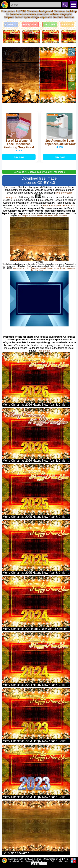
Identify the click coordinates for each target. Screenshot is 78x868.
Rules (53, 861)
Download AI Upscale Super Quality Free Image (39, 172)
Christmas (11, 24)
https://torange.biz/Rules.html (59, 206)
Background (30, 24)
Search (65, 5)
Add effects (44, 351)
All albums (63, 861)
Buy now (19, 157)
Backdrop (67, 24)
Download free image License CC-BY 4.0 (39, 180)
